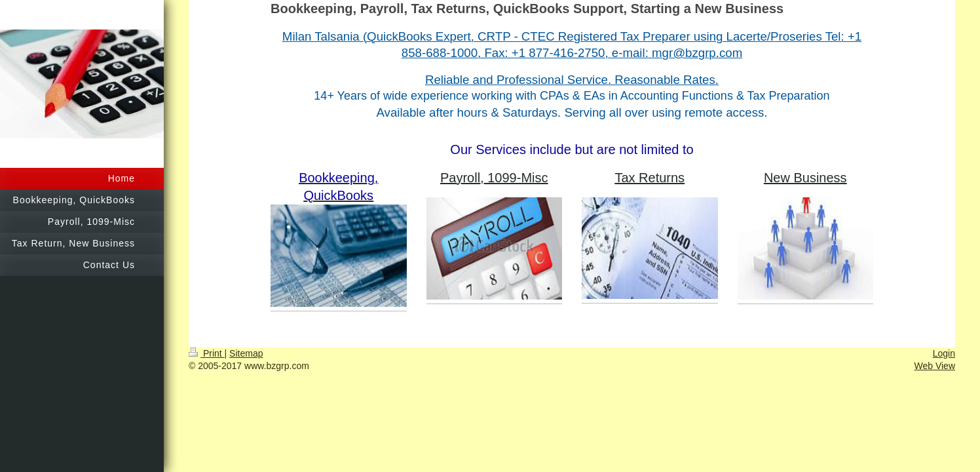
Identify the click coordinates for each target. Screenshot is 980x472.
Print (207, 353)
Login (944, 353)
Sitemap (246, 353)
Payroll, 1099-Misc (494, 178)
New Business (805, 178)
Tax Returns (650, 178)
